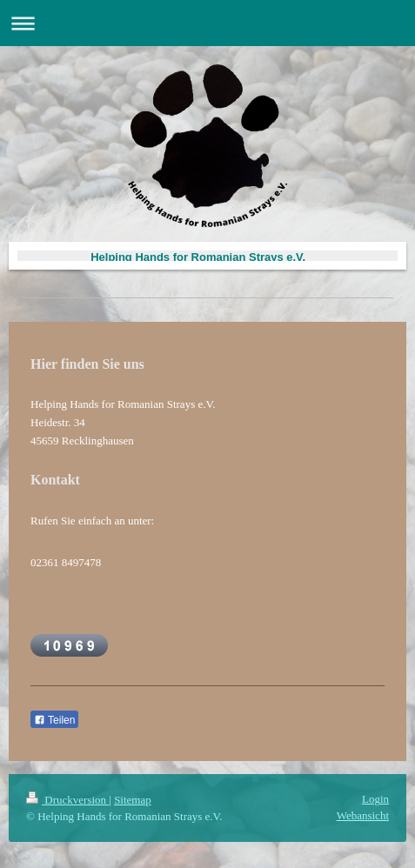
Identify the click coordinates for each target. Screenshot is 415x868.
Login (375, 799)
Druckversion (67, 800)
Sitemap (133, 800)
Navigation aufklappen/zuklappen (207, 23)
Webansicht (363, 815)
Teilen (54, 720)
